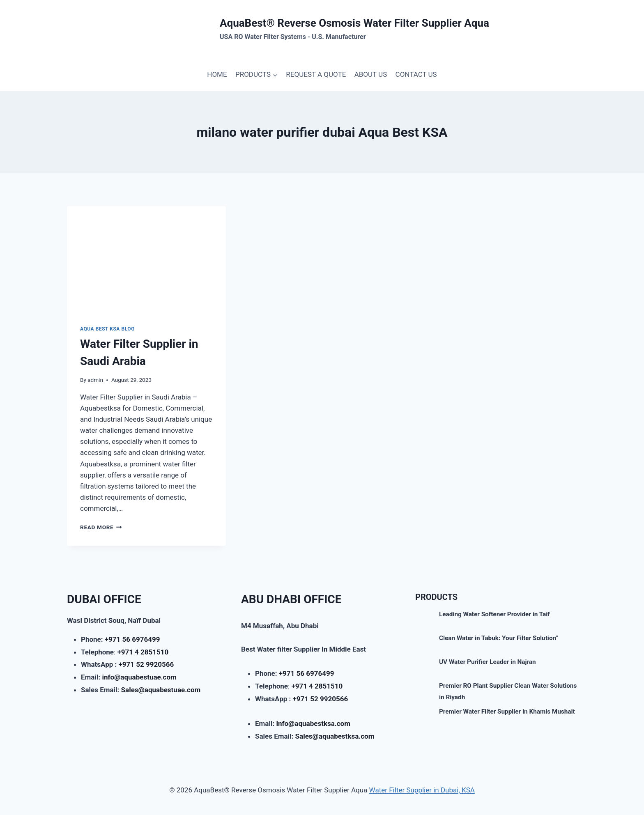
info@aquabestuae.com (139, 677)
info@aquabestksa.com (313, 723)
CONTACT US (416, 74)
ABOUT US (371, 74)
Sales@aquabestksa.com (335, 736)
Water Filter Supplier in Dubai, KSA (422, 790)
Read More (101, 527)
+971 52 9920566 (146, 664)
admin (95, 380)
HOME (217, 74)
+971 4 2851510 (143, 652)
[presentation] (146, 259)
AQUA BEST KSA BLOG (107, 329)
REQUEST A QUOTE (316, 74)
